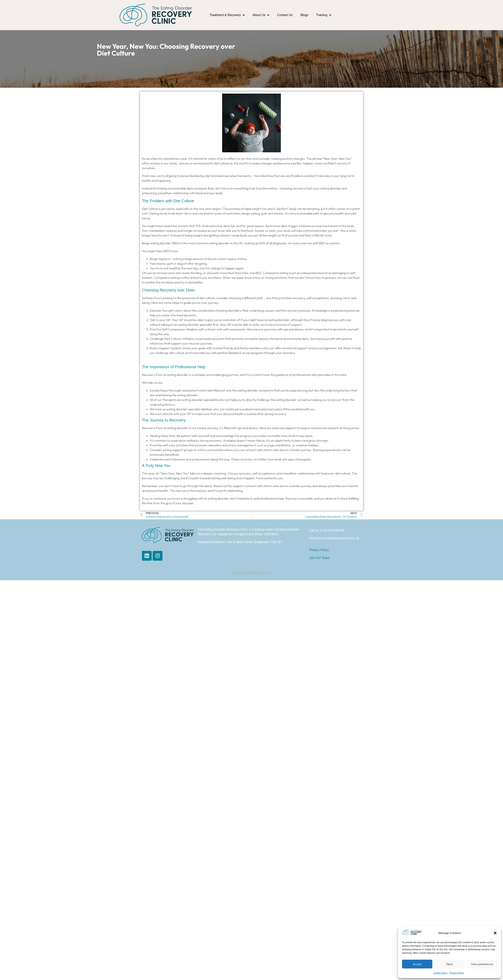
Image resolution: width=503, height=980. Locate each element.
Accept (417, 964)
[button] (495, 933)
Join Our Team (319, 558)
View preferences (482, 964)
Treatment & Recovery (227, 15)
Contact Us (285, 15)
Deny (449, 964)
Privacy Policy (457, 973)
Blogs (304, 15)
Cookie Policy (440, 973)
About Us (261, 15)
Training (324, 15)
